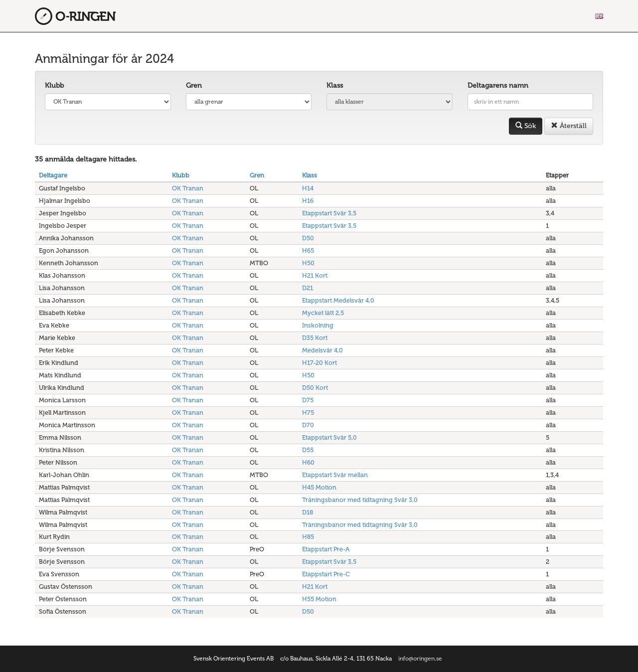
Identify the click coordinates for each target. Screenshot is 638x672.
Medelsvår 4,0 (322, 350)
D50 (308, 238)
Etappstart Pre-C (326, 574)
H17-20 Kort (319, 363)
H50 (308, 263)
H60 (308, 462)
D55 (308, 450)
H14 (308, 188)
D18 (308, 512)
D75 (308, 400)
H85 (308, 537)
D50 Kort (315, 388)
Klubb (54, 85)
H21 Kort (315, 275)
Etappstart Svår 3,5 (329, 213)
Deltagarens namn (498, 85)
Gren (194, 85)
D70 (308, 425)
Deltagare (53, 175)
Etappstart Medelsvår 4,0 (338, 300)
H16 (308, 201)
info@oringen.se (420, 659)
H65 (308, 251)
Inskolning (318, 325)
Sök (526, 126)
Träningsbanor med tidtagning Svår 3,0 (360, 500)
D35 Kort (315, 338)
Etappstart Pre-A (326, 549)
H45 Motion (319, 487)
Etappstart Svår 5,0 (329, 437)
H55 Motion (319, 599)
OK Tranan (188, 188)
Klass (335, 85)
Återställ (569, 126)
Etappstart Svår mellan (335, 475)
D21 (308, 288)
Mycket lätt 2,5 (323, 313)
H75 (308, 413)
